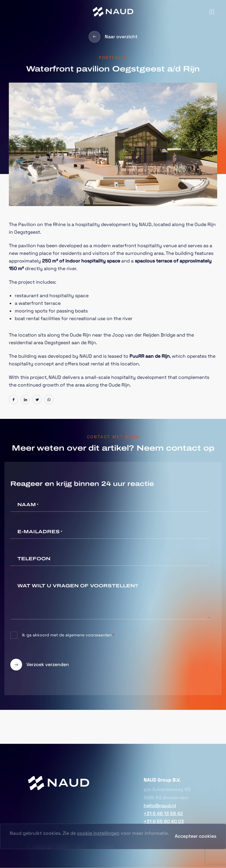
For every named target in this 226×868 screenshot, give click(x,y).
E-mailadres (40, 532)
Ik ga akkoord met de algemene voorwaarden (68, 635)
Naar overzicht (113, 37)
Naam (28, 505)
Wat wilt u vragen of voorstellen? (78, 586)
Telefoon (34, 559)
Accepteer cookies (196, 836)
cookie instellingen (98, 833)
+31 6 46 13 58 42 (163, 813)
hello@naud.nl (160, 806)
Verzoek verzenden (40, 665)
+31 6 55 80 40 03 (164, 821)
